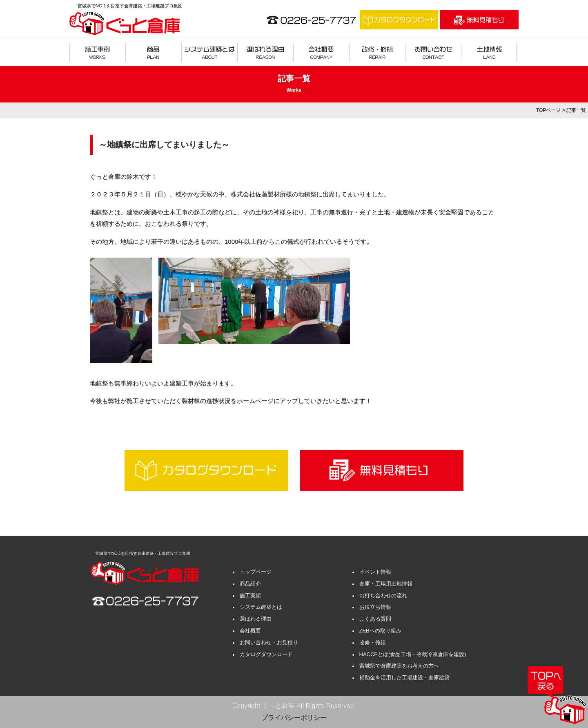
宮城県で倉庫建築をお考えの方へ (399, 666)
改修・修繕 (373, 642)
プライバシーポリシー (294, 718)
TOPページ (548, 110)
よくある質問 (375, 619)
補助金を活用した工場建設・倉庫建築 (404, 678)
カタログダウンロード (266, 654)
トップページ (256, 572)
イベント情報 (375, 572)
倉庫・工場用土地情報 (386, 584)
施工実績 (250, 596)
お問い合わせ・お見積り (269, 642)
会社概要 (250, 631)
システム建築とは (261, 607)
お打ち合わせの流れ (383, 596)
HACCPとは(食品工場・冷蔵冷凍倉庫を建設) (413, 654)
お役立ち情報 (375, 607)
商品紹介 (250, 584)
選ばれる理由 (256, 619)
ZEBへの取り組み (380, 631)
